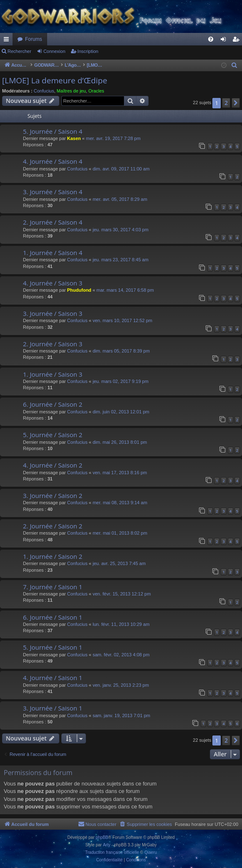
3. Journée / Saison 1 (53, 708)
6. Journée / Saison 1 (53, 617)
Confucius (44, 91)
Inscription (88, 51)
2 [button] (226, 103)
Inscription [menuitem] (238, 41)
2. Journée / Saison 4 (53, 222)
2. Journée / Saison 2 (53, 526)
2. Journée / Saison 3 (53, 344)
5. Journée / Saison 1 (53, 647)
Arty (107, 845)
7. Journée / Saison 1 (53, 587)
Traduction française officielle (112, 852)
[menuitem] (211, 39)
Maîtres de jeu (71, 91)
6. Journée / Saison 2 (53, 404)
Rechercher (19, 51)
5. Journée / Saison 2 (53, 435)
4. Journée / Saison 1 (53, 678)
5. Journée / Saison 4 (53, 131)
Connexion (54, 51)
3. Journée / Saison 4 (53, 192)
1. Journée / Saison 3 (53, 374)
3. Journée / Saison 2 (53, 495)
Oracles (96, 91)
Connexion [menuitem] (225, 41)
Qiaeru (151, 852)
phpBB (102, 837)
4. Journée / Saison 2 (53, 465)
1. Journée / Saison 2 (53, 556)
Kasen (74, 138)
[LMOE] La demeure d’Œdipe (55, 80)
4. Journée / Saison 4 (53, 161)
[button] (236, 103)
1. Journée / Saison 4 (53, 253)
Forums (34, 39)
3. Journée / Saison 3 (53, 313)
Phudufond (79, 290)
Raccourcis (8, 41)
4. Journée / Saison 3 (53, 283)
